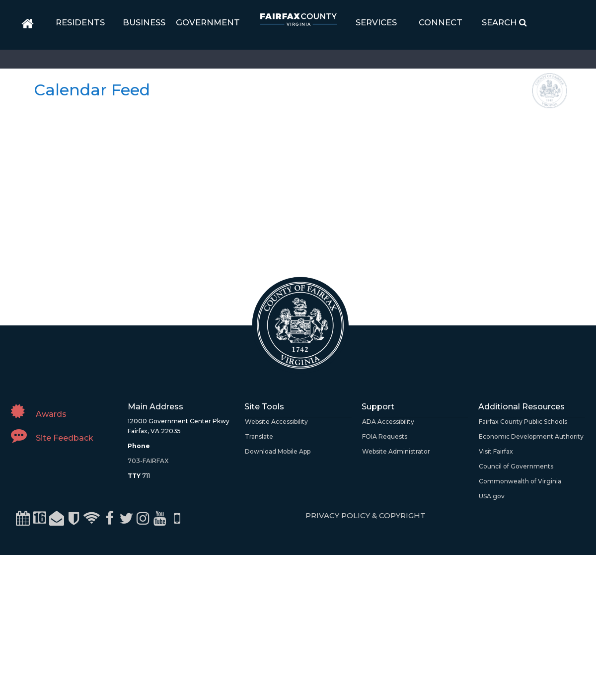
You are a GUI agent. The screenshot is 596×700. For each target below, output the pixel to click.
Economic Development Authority (531, 436)
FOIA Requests (385, 436)
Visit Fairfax (496, 451)
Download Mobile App (278, 451)
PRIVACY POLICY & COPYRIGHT (366, 515)
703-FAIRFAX (148, 461)
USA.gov (492, 496)
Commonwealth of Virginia (520, 481)
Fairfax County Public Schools (523, 422)
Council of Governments (516, 466)
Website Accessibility (276, 422)
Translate (259, 436)
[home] (28, 24)
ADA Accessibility (388, 422)
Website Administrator (396, 451)
